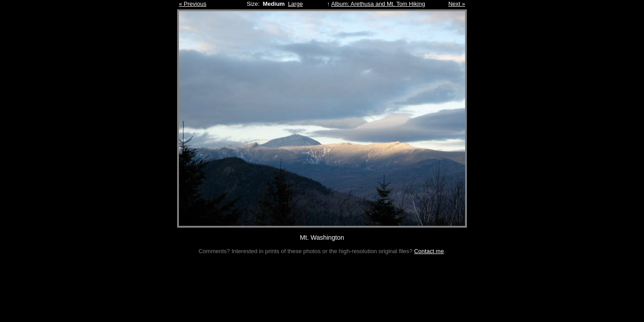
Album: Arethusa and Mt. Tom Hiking (378, 4)
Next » (457, 4)
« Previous (193, 4)
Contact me (429, 251)
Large (295, 4)
